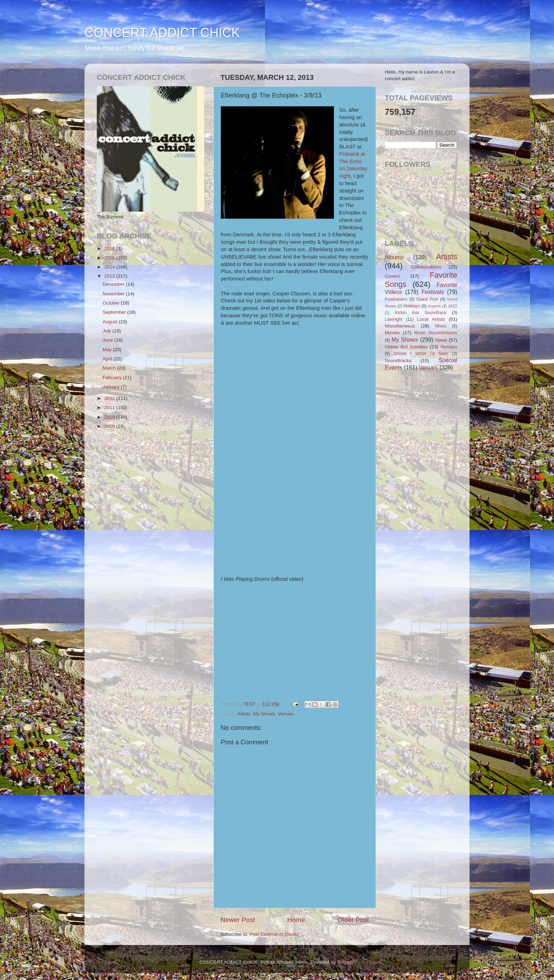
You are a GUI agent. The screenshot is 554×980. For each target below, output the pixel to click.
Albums (394, 257)
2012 (110, 398)
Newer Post (238, 920)
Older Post (353, 920)
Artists (244, 714)
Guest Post (427, 299)
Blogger (345, 962)
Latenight (394, 319)
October (112, 303)
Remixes (449, 347)
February (113, 377)
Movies (392, 333)
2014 (110, 267)
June (108, 340)
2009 (110, 426)
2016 (110, 249)
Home (296, 920)
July (107, 331)
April (108, 359)
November (114, 294)
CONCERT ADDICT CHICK (162, 33)
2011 (110, 408)
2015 (110, 258)
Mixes (441, 326)
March (110, 368)
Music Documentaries (436, 333)
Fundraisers (396, 299)
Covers (392, 276)
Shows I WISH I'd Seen (421, 354)
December (114, 284)
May (108, 350)
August (111, 322)
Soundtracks (398, 361)
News (441, 340)
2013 (110, 276)
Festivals (433, 292)
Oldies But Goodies (406, 347)
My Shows (264, 714)
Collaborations (426, 267)
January (112, 387)
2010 (110, 417)
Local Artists (431, 319)
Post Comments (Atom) (275, 934)
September (115, 312)
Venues (286, 714)
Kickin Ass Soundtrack (421, 313)
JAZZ (453, 306)
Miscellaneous (400, 326)
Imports (435, 306)
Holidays (412, 306)
